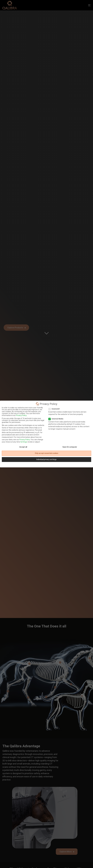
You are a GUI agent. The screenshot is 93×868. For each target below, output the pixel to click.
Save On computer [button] (70, 447)
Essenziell (55, 409)
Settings (24, 442)
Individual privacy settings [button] (46, 459)
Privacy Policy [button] (48, 465)
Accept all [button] (23, 447)
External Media (57, 419)
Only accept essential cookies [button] (47, 453)
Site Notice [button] (55, 465)
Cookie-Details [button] (39, 465)
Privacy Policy (25, 440)
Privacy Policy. (21, 415)
